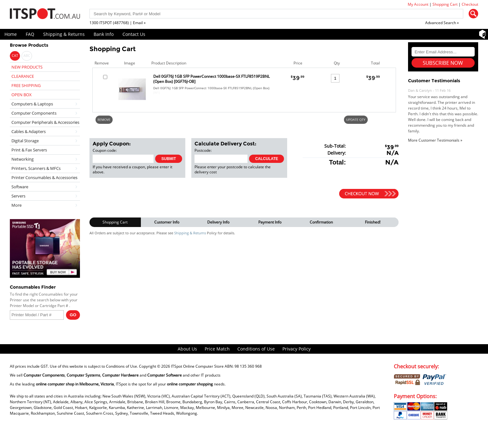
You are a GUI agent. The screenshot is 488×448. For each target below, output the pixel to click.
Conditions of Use (256, 349)
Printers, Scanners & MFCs (36, 168)
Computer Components (34, 113)
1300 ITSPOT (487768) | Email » (118, 23)
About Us (187, 349)
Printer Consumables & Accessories (44, 177)
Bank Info (104, 34)
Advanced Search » (442, 23)
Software (20, 187)
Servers (18, 196)
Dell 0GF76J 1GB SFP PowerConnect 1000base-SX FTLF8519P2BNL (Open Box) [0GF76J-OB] (211, 79)
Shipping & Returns (64, 34)
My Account (418, 4)
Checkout (470, 4)
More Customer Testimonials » (435, 140)
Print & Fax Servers (29, 150)
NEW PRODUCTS (27, 67)
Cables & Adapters (29, 131)
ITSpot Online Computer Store (197, 366)
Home (11, 34)
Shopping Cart (445, 4)
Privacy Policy (297, 349)
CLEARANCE (23, 76)
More (16, 205)
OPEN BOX (22, 95)
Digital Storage (25, 141)
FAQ (30, 34)
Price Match (217, 349)
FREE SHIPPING (26, 85)
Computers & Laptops (32, 104)
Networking (23, 159)
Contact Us (134, 34)
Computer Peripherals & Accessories (45, 122)
